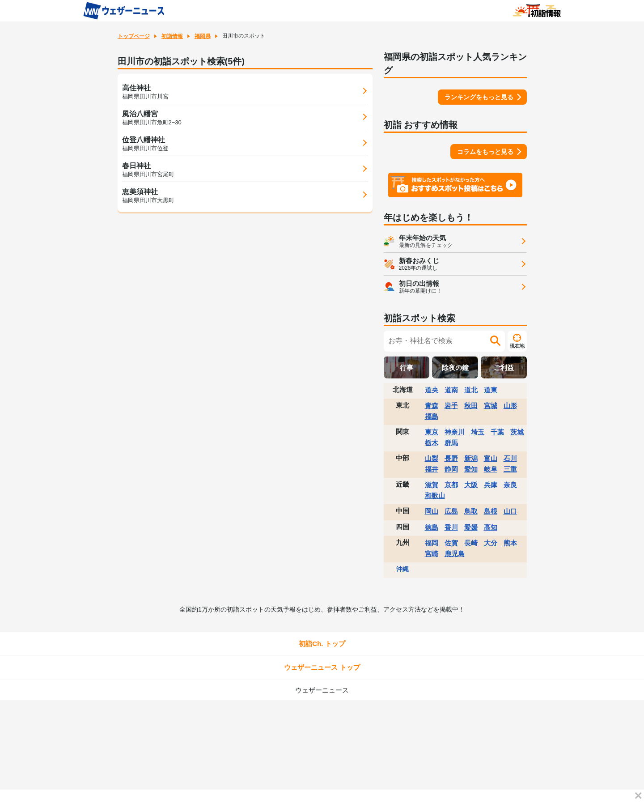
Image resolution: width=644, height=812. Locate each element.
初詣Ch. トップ (322, 644)
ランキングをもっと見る (479, 97)
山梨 (432, 458)
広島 (451, 511)
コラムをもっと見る (485, 152)
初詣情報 (172, 36)
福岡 (432, 543)
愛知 (471, 469)
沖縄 (402, 569)
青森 (432, 406)
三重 (510, 469)
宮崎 (432, 554)
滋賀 (432, 485)
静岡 (451, 469)
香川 (451, 527)
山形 (510, 406)
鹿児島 (455, 554)
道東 (491, 390)
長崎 (471, 543)
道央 (432, 390)
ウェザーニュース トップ (322, 667)
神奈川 (455, 432)
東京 (432, 432)
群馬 (451, 443)
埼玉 (478, 432)
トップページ (134, 36)
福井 (432, 469)
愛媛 (471, 527)
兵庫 (491, 485)
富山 (491, 458)
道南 (451, 390)
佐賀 (451, 543)
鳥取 (471, 511)
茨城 (517, 432)
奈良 (510, 485)
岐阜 (491, 469)
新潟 (471, 458)
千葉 (497, 432)
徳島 (432, 527)
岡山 (432, 511)
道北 (471, 390)
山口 (510, 511)
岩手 (451, 406)
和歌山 (435, 495)
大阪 (471, 485)
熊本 (510, 543)
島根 (491, 511)
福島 (432, 416)
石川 (510, 458)
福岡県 (203, 36)
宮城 (491, 406)
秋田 (471, 406)
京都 (451, 485)
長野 (451, 458)
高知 (491, 527)
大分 (491, 543)
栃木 (432, 443)
